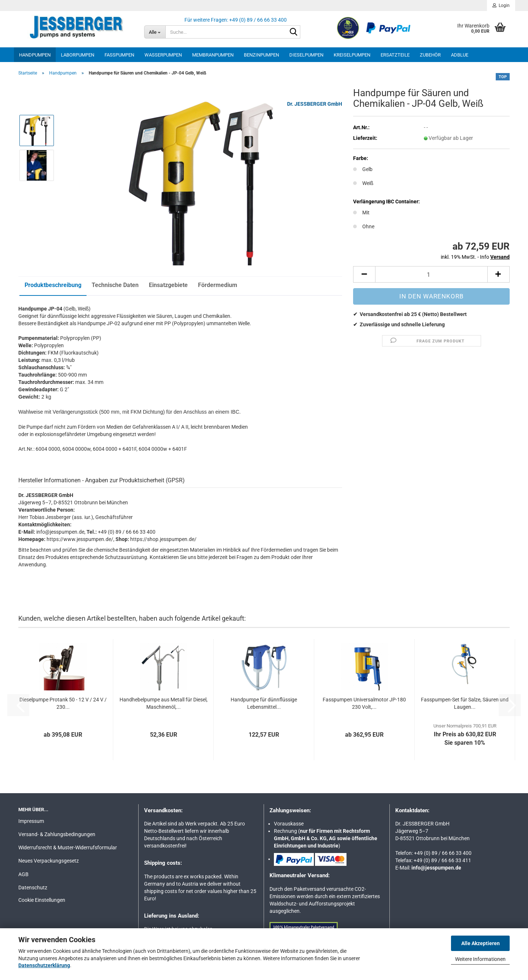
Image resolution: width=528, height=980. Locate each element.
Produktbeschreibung (53, 285)
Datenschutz (33, 887)
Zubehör (430, 55)
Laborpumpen (78, 55)
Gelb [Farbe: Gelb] (363, 169)
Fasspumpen (119, 55)
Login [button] (501, 6)
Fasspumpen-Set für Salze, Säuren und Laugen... (465, 703)
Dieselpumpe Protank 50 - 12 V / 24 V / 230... (63, 703)
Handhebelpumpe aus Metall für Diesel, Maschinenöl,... (164, 703)
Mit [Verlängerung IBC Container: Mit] (361, 213)
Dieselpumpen (306, 55)
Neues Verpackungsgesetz (49, 860)
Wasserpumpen (163, 55)
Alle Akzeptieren (481, 943)
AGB (23, 874)
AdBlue (460, 55)
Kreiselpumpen (352, 55)
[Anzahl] (431, 274)
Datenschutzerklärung (44, 965)
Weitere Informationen (480, 959)
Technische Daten (115, 285)
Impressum (31, 820)
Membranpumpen (213, 55)
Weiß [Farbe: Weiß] (363, 183)
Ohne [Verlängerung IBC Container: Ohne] (364, 226)
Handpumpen (35, 55)
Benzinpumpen (261, 55)
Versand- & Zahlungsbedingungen (57, 834)
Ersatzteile (395, 55)
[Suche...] (155, 32)
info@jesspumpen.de (436, 867)
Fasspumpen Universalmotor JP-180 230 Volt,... (364, 703)
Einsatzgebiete (168, 285)
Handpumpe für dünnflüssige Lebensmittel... (264, 703)
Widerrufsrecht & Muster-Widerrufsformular (68, 847)
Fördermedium (218, 285)
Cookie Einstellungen (42, 899)
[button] (364, 274)
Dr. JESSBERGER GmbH (315, 104)
